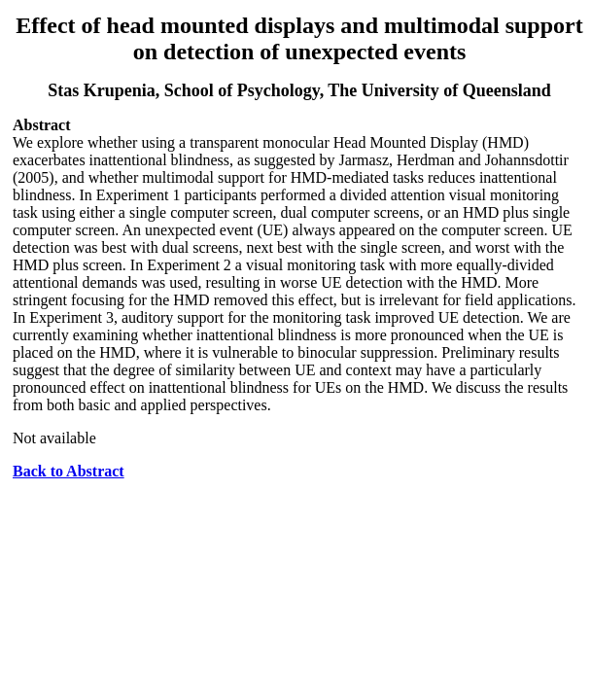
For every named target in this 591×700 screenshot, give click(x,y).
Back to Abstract (69, 471)
